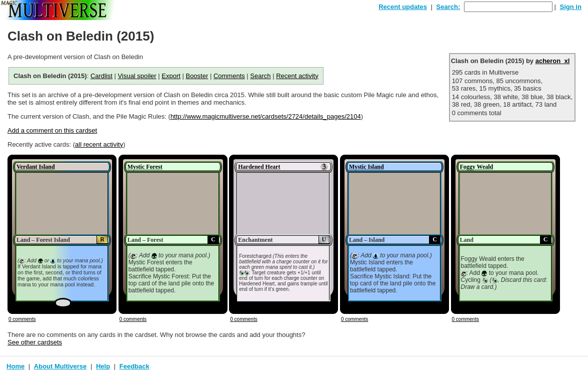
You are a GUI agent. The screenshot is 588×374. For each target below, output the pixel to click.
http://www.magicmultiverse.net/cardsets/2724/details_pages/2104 (266, 116)
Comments (229, 76)
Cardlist (101, 76)
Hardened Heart (259, 167)
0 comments (22, 319)
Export (171, 76)
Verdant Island (36, 167)
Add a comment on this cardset (52, 130)
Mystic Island (366, 167)
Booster (197, 76)
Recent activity (297, 76)
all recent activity (99, 144)
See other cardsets (35, 342)
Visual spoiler (137, 76)
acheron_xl (553, 61)
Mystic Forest (145, 167)
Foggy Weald (477, 167)
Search (260, 76)
